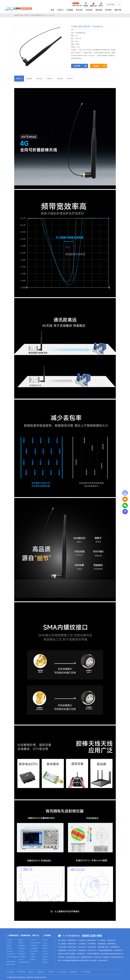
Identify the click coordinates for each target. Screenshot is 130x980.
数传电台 (21, 940)
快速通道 (48, 935)
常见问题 (45, 957)
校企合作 (45, 951)
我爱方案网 (51, 972)
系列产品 (70, 78)
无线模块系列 (13, 935)
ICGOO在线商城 (86, 972)
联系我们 (45, 948)
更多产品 (36, 935)
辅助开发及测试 (11, 964)
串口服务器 (22, 945)
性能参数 (29, 78)
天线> (32, 15)
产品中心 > (27, 15)
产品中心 (61, 10)
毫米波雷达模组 (11, 962)
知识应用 (60, 78)
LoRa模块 (9, 940)
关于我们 (108, 10)
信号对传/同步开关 (35, 943)
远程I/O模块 (22, 954)
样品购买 (97, 66)
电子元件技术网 (62, 972)
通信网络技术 (74, 972)
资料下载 (118, 10)
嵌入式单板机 (34, 951)
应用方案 (99, 10)
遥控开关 (21, 943)
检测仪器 (31, 972)
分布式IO (33, 940)
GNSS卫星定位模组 (24, 962)
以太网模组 (34, 945)
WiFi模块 (9, 948)
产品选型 (70, 10)
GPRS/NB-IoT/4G (39, 15)
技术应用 (45, 945)
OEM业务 (89, 10)
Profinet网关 (22, 948)
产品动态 (45, 943)
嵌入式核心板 (34, 948)
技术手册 (77, 66)
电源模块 (33, 959)
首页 (53, 10)
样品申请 (45, 959)
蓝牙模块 (9, 945)
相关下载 (39, 78)
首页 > (22, 15)
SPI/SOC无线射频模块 (12, 958)
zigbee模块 (9, 951)
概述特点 (19, 78)
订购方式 (50, 78)
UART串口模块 (11, 954)
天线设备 (33, 957)
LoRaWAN (9, 943)
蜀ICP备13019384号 (40, 977)
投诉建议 (45, 962)
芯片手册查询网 (21, 972)
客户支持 (79, 10)
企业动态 (45, 940)
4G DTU (21, 959)
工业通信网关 (22, 957)
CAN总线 (21, 951)
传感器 (32, 954)
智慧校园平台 (41, 972)
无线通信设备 (25, 935)
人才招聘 (45, 954)
